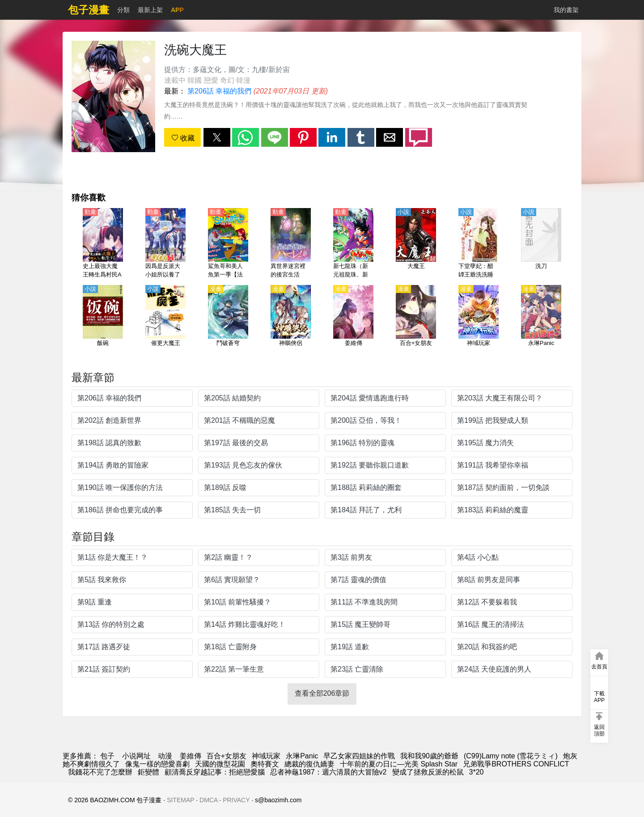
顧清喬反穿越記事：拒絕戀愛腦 (215, 772)
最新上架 (150, 10)
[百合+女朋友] (416, 321)
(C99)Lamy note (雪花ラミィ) (511, 756)
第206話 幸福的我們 (219, 91)
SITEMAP (180, 800)
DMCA (208, 800)
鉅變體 (148, 772)
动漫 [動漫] (165, 756)
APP (177, 10)
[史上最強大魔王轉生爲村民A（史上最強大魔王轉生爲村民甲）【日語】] (103, 244)
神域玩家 (266, 756)
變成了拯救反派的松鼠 (428, 772)
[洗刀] (541, 244)
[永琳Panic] (541, 321)
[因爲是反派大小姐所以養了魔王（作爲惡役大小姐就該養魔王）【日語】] (165, 244)
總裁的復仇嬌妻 (309, 764)
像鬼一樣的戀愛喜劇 (157, 764)
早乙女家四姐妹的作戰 (359, 756)
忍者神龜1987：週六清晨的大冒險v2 (328, 772)
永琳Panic (302, 756)
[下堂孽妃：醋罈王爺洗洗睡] (479, 244)
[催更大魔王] (165, 321)
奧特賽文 (265, 764)
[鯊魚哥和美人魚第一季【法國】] (228, 244)
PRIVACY (236, 800)
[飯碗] (103, 321)
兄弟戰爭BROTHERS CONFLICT (516, 764)
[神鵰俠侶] (291, 321)
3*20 (477, 772)
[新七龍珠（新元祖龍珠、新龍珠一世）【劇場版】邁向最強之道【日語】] (353, 244)
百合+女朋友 (227, 756)
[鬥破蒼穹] (228, 321)
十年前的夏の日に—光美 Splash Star (399, 764)
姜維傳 (191, 756)
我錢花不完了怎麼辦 (100, 772)
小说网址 (136, 756)
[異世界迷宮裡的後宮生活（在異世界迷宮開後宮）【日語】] (291, 244)
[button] (217, 137)
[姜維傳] (353, 321)
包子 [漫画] (107, 756)
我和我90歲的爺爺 (429, 756)
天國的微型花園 (220, 764)
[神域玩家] (479, 321)
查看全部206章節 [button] (322, 693)
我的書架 (566, 10)
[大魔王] (416, 244)
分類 (123, 10)
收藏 (183, 138)
